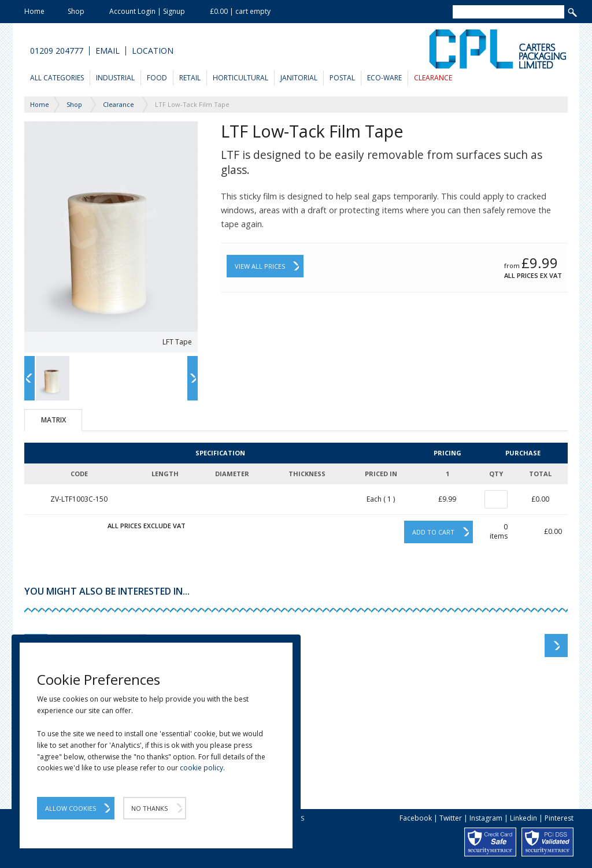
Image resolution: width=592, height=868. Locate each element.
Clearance (433, 78)
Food (157, 78)
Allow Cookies (71, 808)
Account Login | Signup (147, 11)
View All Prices (260, 266)
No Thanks (149, 808)
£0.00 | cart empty (240, 11)
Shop (76, 11)
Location (153, 51)
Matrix (53, 420)
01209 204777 (57, 51)
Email (108, 51)
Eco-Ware (384, 78)
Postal (342, 78)
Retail (190, 78)
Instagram (486, 818)
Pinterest (559, 818)
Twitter (451, 818)
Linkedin (523, 818)
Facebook (416, 818)
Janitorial (299, 78)
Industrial (115, 78)
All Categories (57, 78)
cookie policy (201, 768)
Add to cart (433, 532)
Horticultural (240, 78)
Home (34, 11)
